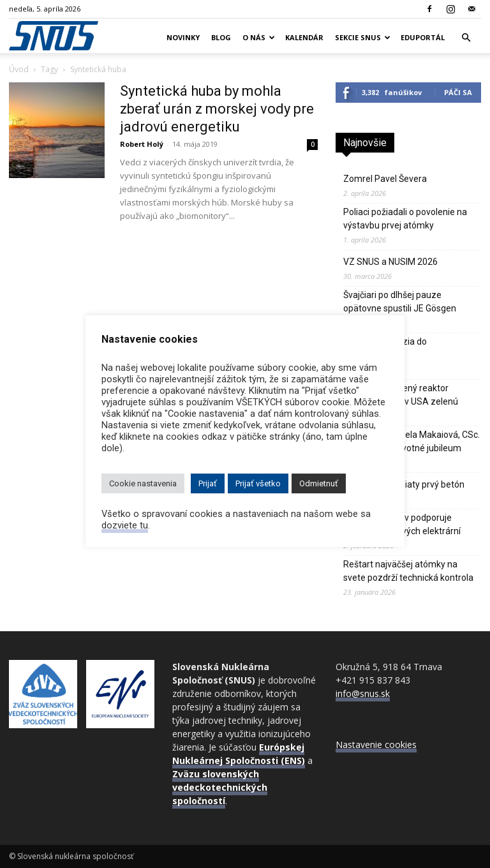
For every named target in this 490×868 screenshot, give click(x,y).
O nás (259, 37)
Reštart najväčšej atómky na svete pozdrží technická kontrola (408, 571)
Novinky (183, 37)
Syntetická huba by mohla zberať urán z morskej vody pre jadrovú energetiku (217, 109)
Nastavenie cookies (376, 745)
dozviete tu (125, 525)
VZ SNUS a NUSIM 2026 (390, 262)
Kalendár (304, 37)
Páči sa (458, 92)
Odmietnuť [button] (319, 483)
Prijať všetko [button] (258, 483)
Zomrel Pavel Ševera (385, 179)
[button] (466, 38)
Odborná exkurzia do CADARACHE (385, 348)
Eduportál (423, 37)
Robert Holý (142, 144)
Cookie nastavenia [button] (143, 483)
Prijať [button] (208, 483)
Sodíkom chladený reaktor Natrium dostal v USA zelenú (401, 395)
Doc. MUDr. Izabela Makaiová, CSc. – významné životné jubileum (412, 441)
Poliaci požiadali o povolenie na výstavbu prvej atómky (405, 219)
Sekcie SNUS (363, 37)
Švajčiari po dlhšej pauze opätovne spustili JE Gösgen (400, 302)
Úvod (19, 69)
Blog (221, 37)
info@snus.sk (363, 693)
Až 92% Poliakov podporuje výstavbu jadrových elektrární (402, 524)
